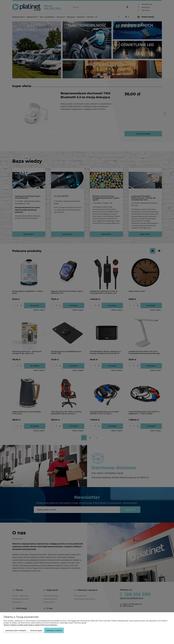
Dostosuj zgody (36, 630)
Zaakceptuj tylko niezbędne (16, 630)
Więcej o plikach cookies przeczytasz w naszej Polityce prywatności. (30, 625)
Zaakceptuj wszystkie (54, 630)
